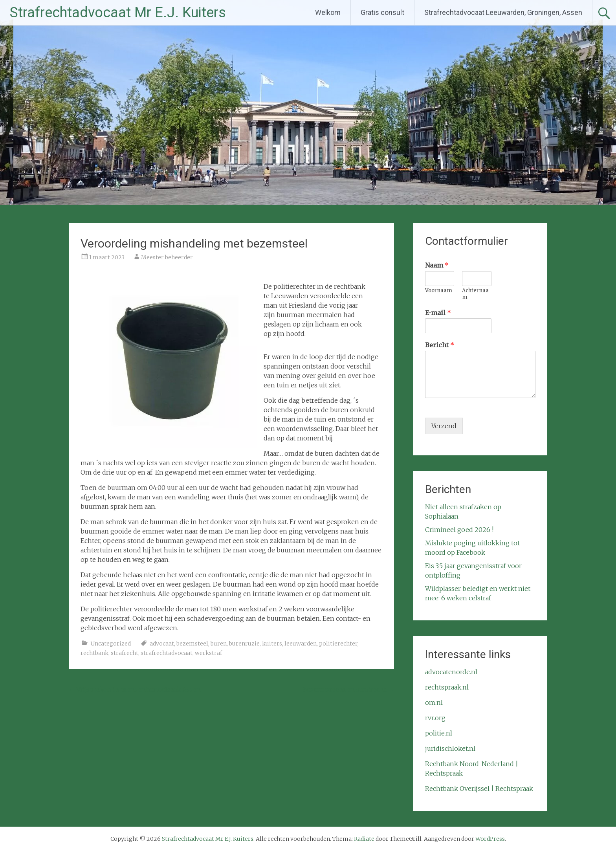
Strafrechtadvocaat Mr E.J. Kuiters (118, 13)
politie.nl (439, 733)
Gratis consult (382, 12)
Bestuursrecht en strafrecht (348, 690)
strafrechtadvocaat (167, 653)
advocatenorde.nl (451, 672)
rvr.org (435, 718)
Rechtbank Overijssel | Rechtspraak (479, 789)
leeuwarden (301, 644)
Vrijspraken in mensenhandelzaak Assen (135, 690)
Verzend (444, 426)
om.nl (434, 702)
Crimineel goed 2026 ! (459, 530)
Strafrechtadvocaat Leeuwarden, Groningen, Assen (503, 12)
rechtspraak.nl (447, 687)
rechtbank (94, 653)
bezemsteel (192, 644)
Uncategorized (111, 644)
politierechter (338, 644)
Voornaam (439, 291)
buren (219, 644)
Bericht (440, 345)
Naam (437, 265)
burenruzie (244, 644)
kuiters (272, 644)
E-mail (438, 313)
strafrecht (125, 653)
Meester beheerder (167, 257)
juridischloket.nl (450, 748)
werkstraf (208, 653)
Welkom (328, 12)
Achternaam (475, 294)
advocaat (162, 644)
